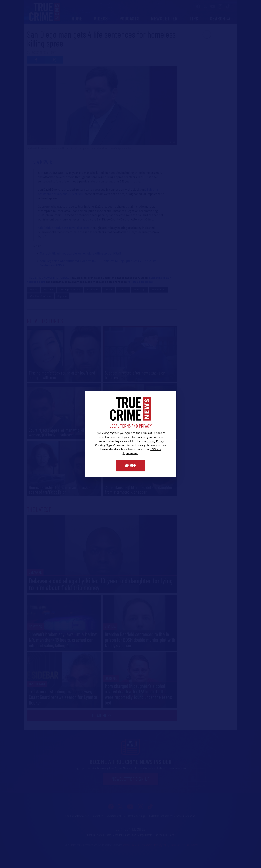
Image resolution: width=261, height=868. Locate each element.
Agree (131, 465)
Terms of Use (149, 433)
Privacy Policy (155, 441)
